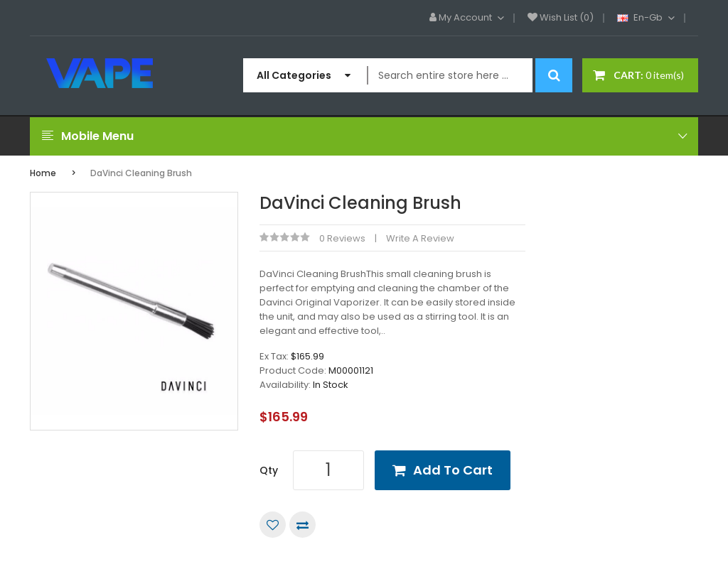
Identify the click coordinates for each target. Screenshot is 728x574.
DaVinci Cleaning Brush (141, 173)
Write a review (420, 238)
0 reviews (342, 238)
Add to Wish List (273, 525)
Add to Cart (453, 470)
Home (43, 173)
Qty (269, 470)
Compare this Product (303, 525)
